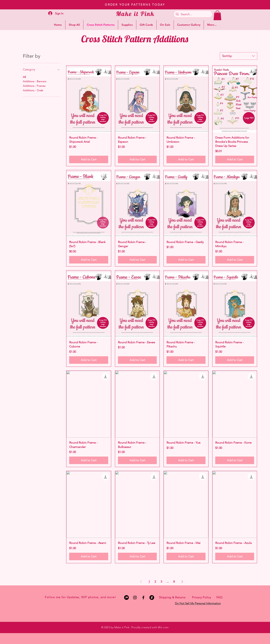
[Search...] (193, 14)
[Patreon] (126, 598)
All (24, 77)
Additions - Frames (34, 86)
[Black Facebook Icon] (143, 598)
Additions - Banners (35, 81)
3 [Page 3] (161, 582)
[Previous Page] (141, 582)
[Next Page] (182, 582)
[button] (217, 15)
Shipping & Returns (172, 597)
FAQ (219, 597)
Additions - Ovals (33, 90)
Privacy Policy (202, 597)
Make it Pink (135, 14)
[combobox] (238, 56)
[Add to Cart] (89, 159)
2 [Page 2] (155, 582)
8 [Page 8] (174, 582)
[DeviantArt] (152, 598)
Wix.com (163, 627)
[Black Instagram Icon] (135, 598)
